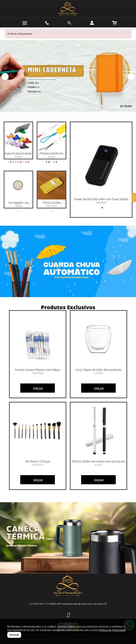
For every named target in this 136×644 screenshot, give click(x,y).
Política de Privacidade (112, 630)
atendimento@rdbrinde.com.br (78, 604)
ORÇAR (38, 389)
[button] (5, 77)
